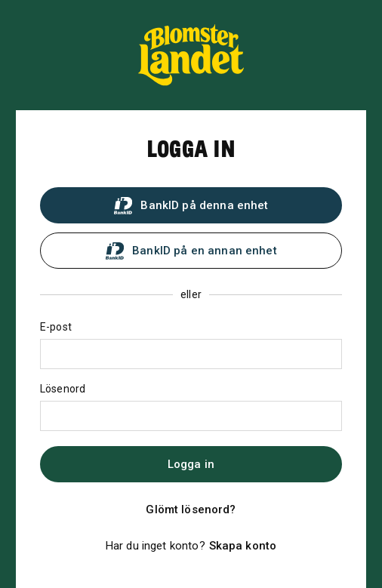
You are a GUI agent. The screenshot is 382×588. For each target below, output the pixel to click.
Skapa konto (243, 546)
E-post (56, 327)
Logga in (191, 464)
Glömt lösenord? (191, 509)
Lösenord (63, 389)
